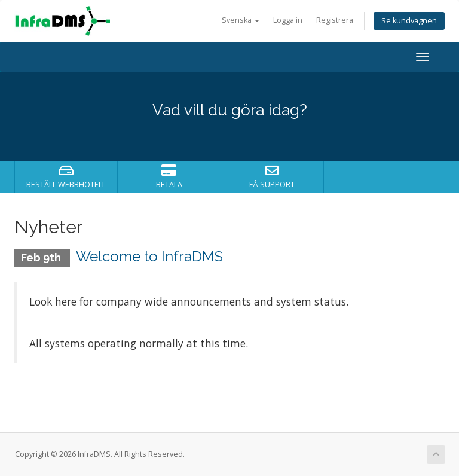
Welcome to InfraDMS (149, 256)
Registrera (335, 20)
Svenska (241, 20)
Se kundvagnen (409, 21)
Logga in (288, 20)
